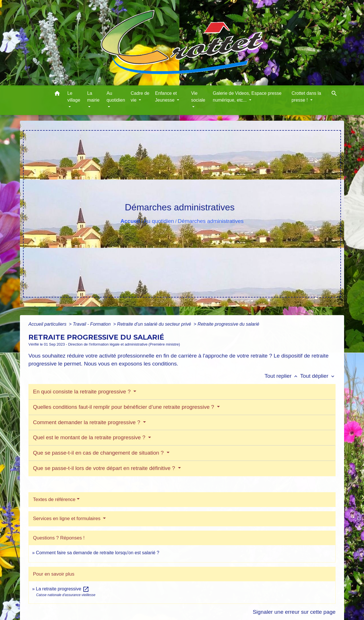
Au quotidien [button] (116, 97)
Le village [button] (74, 97)
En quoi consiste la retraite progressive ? (83, 392)
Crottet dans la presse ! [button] (306, 97)
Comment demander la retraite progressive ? (87, 422)
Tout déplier (318, 376)
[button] (57, 94)
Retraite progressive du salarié (228, 324)
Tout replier (282, 376)
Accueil (130, 221)
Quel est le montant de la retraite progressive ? (90, 437)
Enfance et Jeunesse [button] (166, 97)
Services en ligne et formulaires (67, 519)
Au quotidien (159, 221)
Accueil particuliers (48, 324)
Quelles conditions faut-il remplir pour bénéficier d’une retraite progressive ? (124, 407)
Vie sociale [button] (198, 97)
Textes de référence (54, 499)
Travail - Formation (92, 324)
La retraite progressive (63, 589)
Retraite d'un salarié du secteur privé (155, 324)
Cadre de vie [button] (140, 97)
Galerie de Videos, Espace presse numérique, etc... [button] (247, 97)
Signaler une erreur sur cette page (294, 612)
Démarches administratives (211, 221)
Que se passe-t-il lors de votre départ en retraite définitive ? (105, 468)
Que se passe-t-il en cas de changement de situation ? (99, 453)
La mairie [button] (93, 97)
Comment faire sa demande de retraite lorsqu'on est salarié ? (98, 553)
